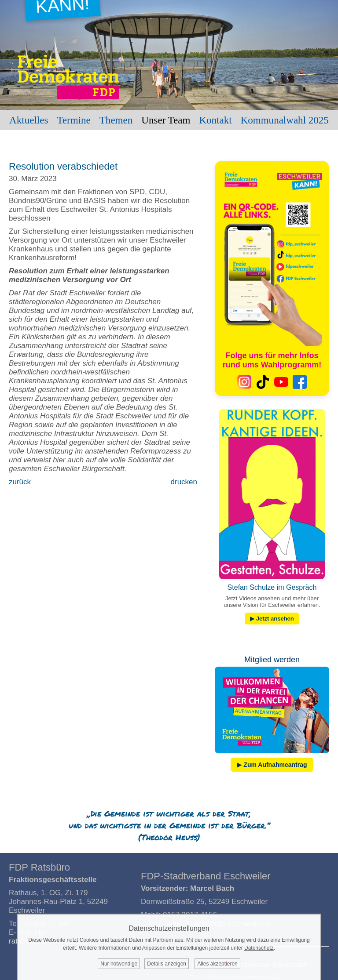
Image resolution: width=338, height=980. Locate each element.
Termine (73, 120)
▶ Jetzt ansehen (272, 619)
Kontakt (215, 120)
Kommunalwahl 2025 (285, 120)
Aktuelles (29, 120)
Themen (116, 120)
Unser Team (166, 120)
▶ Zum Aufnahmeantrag (272, 765)
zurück (20, 482)
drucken (184, 482)
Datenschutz (259, 948)
